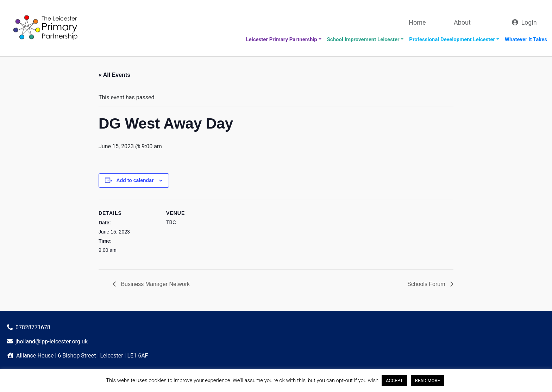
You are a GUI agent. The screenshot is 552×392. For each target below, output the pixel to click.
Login (529, 22)
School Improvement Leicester (363, 39)
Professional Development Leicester (452, 39)
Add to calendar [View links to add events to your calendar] (135, 180)
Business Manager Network (155, 284)
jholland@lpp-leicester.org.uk (52, 341)
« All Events (114, 75)
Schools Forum (427, 284)
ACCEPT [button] (394, 381)
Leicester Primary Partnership (281, 39)
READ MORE (428, 381)
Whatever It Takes (526, 39)
